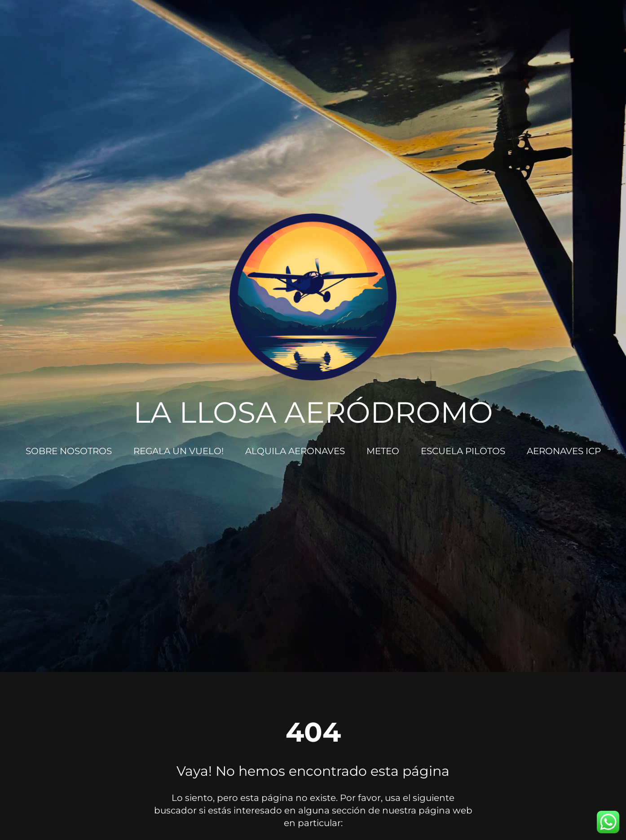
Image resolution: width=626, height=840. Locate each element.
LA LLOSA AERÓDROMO (313, 412)
